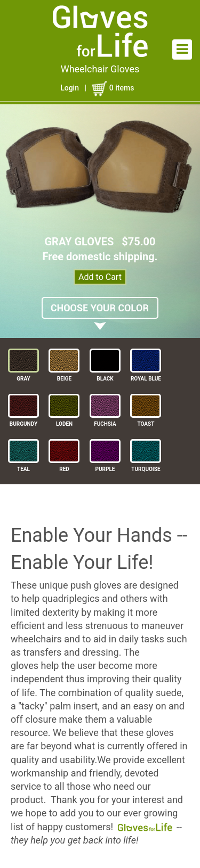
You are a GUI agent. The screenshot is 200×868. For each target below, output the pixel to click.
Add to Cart (100, 277)
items (113, 88)
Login (70, 88)
